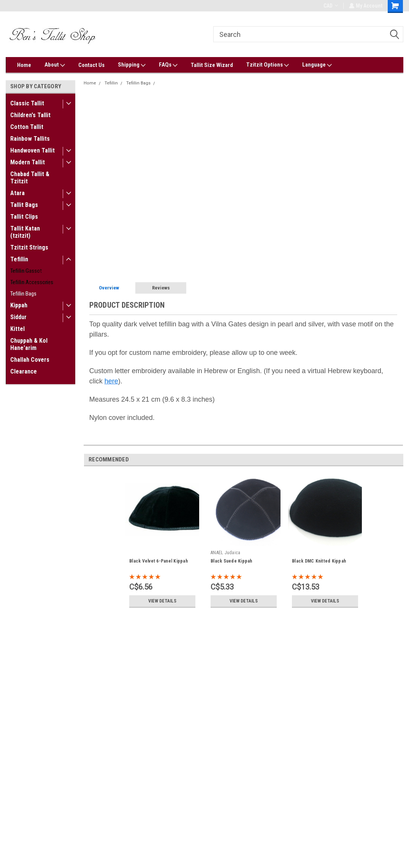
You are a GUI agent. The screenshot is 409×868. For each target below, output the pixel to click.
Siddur (18, 317)
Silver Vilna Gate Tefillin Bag (187, 83)
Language (317, 65)
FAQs (168, 65)
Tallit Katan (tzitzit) (25, 232)
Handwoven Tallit (32, 150)
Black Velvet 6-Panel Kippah (159, 561)
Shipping (132, 65)
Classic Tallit (27, 103)
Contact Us (91, 65)
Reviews (161, 288)
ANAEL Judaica (225, 553)
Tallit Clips (24, 217)
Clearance (24, 371)
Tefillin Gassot (26, 271)
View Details (162, 601)
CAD (330, 6)
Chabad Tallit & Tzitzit (30, 178)
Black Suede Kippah (231, 561)
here (111, 381)
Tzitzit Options (268, 65)
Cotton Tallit (27, 127)
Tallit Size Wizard (212, 65)
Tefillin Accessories (32, 282)
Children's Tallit (30, 115)
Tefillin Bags (23, 294)
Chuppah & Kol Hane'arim (29, 344)
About (55, 65)
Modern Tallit (28, 162)
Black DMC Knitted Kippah (319, 561)
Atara (17, 193)
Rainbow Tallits (30, 139)
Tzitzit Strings (29, 247)
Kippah (19, 305)
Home (24, 65)
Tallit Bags (24, 205)
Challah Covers (30, 360)
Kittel (17, 329)
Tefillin (19, 259)
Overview (109, 288)
